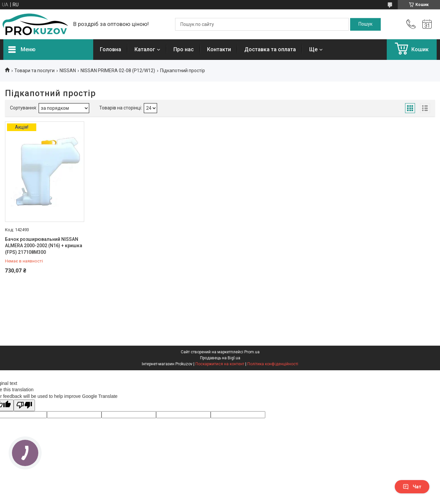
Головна (110, 49)
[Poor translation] (24, 405)
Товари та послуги (34, 71)
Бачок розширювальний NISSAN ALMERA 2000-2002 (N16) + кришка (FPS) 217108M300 (44, 246)
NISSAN (68, 71)
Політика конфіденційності (273, 364)
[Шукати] (365, 24)
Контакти (219, 49)
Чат (412, 487)
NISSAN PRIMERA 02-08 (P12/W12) (118, 71)
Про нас (184, 49)
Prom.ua (252, 352)
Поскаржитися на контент (220, 364)
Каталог (145, 49)
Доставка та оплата (270, 49)
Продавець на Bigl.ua (220, 358)
